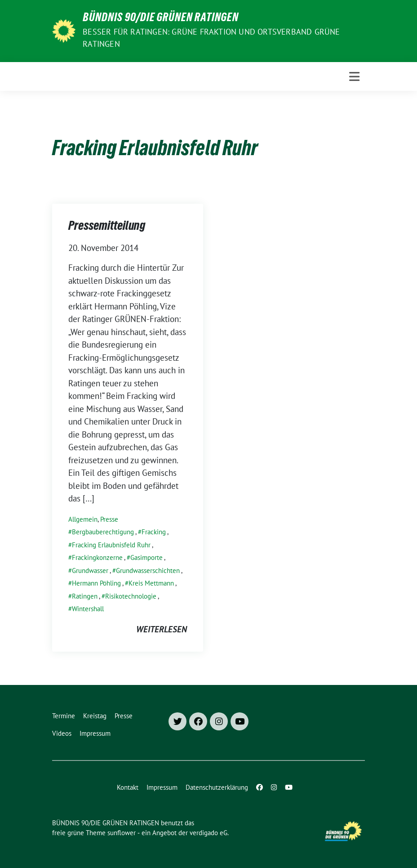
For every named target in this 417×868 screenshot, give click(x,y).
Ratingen (85, 596)
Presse (109, 519)
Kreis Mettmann (151, 583)
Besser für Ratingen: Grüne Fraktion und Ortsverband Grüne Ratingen (211, 38)
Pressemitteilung (107, 227)
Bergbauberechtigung (103, 532)
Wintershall (88, 609)
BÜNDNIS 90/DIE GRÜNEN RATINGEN (161, 19)
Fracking (154, 532)
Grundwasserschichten (148, 570)
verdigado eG (208, 833)
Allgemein (83, 519)
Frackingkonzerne (97, 557)
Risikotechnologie (131, 596)
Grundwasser (90, 570)
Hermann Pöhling (96, 583)
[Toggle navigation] (354, 77)
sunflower (122, 833)
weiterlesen (162, 629)
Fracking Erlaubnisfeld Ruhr (111, 545)
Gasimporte (146, 557)
